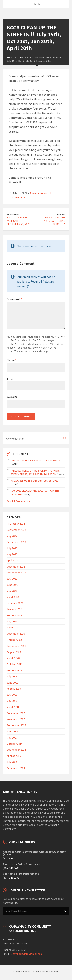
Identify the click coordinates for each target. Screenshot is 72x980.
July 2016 (12, 761)
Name (12, 359)
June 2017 (12, 730)
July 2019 (12, 675)
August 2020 (14, 651)
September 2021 (16, 614)
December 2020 (16, 633)
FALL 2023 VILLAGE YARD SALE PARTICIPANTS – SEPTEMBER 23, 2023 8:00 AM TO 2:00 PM (36, 471)
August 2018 (14, 688)
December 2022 (16, 566)
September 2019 (16, 669)
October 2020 (15, 639)
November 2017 (16, 718)
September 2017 (16, 724)
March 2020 (13, 657)
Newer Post (13, 214)
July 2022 (12, 578)
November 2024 (16, 523)
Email (12, 378)
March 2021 (13, 627)
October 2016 (15, 743)
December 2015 (16, 767)
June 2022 (12, 584)
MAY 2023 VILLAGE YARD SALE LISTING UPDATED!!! (55, 221)
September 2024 (16, 529)
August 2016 (14, 755)
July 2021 (12, 621)
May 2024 (12, 535)
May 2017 (12, 737)
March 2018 (13, 706)
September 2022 (16, 572)
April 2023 (12, 559)
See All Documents (18, 500)
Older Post (59, 214)
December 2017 (16, 712)
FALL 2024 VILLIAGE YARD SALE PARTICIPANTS (35, 460)
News (20, 57)
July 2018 (12, 694)
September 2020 (16, 645)
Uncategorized (39, 193)
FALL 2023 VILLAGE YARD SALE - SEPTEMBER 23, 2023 (18, 221)
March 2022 (13, 596)
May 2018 (12, 700)
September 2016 (16, 749)
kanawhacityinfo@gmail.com (26, 953)
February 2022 (15, 602)
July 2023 (12, 547)
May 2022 (12, 590)
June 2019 (12, 682)
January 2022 (14, 608)
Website (12, 396)
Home (10, 57)
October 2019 (15, 663)
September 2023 (16, 541)
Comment (14, 299)
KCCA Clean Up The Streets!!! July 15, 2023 (34, 480)
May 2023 (12, 553)
